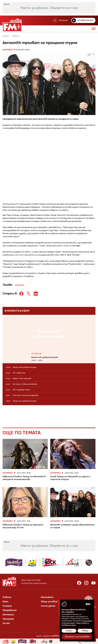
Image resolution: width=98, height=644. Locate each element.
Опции (69, 631)
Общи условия (49, 602)
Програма (60, 20)
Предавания (10, 610)
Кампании (8, 615)
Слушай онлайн (83, 20)
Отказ (85, 631)
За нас (6, 623)
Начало (6, 36)
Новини (15, 36)
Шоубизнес (8, 50)
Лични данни (48, 606)
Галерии (7, 606)
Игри (5, 602)
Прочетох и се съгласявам (77, 637)
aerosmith (20, 285)
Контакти (47, 597)
